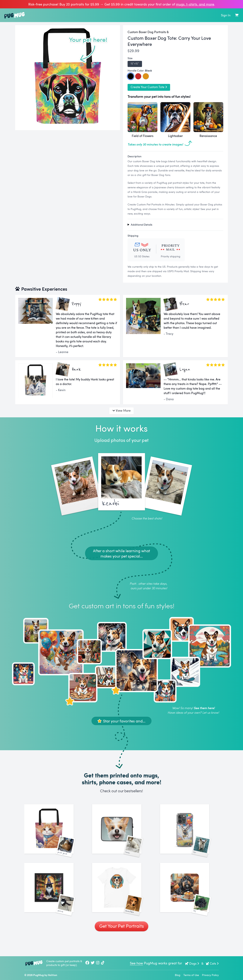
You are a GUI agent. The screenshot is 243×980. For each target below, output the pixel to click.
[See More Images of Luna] (121, 834)
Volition (53, 975)
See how (136, 963)
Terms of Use (191, 975)
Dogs (192, 963)
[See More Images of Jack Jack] (54, 834)
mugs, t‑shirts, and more (195, 4)
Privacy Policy (210, 975)
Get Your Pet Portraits (121, 945)
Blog (178, 975)
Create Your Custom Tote (149, 87)
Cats (212, 963)
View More (121, 410)
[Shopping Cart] (237, 15)
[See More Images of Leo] (189, 834)
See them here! (204, 708)
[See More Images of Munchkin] (121, 902)
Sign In (226, 15)
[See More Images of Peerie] (54, 902)
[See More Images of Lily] (189, 902)
